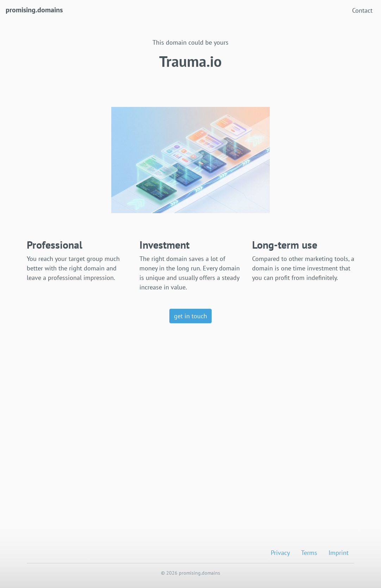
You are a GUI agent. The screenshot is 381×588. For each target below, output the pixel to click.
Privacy (280, 553)
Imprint (339, 553)
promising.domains (34, 9)
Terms (309, 553)
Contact (362, 10)
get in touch (190, 316)
